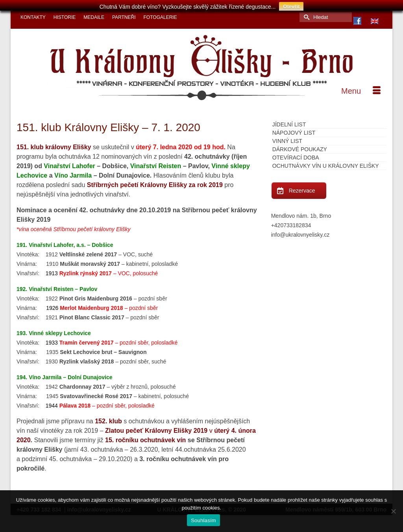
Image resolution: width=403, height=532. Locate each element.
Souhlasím (203, 520)
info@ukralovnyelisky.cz (300, 230)
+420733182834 (291, 221)
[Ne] (393, 511)
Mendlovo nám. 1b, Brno (301, 211)
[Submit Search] (305, 13)
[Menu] (361, 87)
